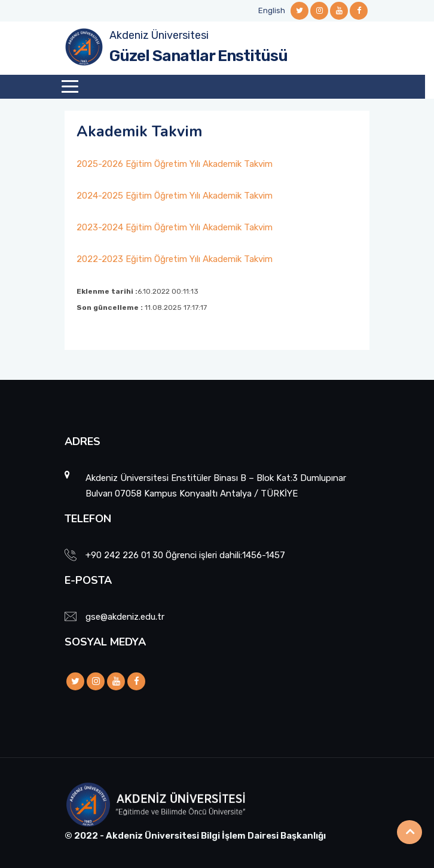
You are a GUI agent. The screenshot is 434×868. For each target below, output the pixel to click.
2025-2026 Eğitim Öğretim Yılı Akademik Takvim (175, 164)
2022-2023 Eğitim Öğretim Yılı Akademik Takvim (175, 259)
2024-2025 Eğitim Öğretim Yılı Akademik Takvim (175, 196)
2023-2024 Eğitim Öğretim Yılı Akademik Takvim (175, 227)
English (272, 10)
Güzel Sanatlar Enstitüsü (198, 56)
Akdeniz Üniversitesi (159, 35)
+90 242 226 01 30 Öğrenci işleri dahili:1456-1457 (185, 555)
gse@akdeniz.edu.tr (125, 617)
